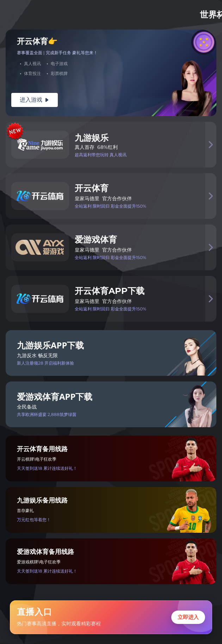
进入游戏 (35, 100)
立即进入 (188, 617)
